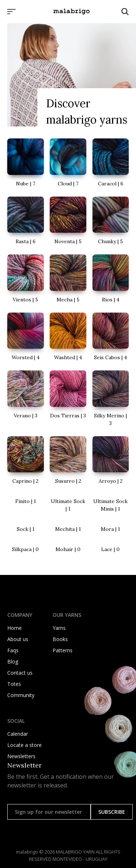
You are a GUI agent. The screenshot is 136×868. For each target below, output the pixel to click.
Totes (14, 684)
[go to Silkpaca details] (26, 549)
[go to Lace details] (111, 549)
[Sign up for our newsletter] (49, 812)
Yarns (59, 628)
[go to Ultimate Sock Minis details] (111, 505)
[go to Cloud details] (68, 163)
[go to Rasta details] (26, 221)
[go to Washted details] (68, 337)
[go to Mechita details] (68, 529)
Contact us (20, 673)
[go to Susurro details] (68, 461)
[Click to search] (125, 12)
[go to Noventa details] (68, 221)
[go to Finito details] (26, 501)
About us (18, 639)
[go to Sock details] (26, 529)
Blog (13, 661)
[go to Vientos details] (26, 279)
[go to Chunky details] (111, 221)
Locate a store (24, 745)
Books (60, 639)
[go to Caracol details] (111, 163)
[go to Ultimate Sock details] (68, 505)
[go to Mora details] (111, 529)
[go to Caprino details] (26, 461)
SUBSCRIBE (112, 812)
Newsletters (21, 756)
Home (15, 628)
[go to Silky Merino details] (111, 399)
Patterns (63, 650)
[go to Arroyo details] (111, 461)
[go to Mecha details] (68, 279)
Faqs (13, 650)
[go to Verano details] (26, 395)
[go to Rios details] (111, 279)
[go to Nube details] (26, 163)
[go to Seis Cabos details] (111, 337)
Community (21, 695)
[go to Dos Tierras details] (68, 395)
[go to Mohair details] (68, 549)
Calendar (18, 734)
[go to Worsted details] (26, 337)
